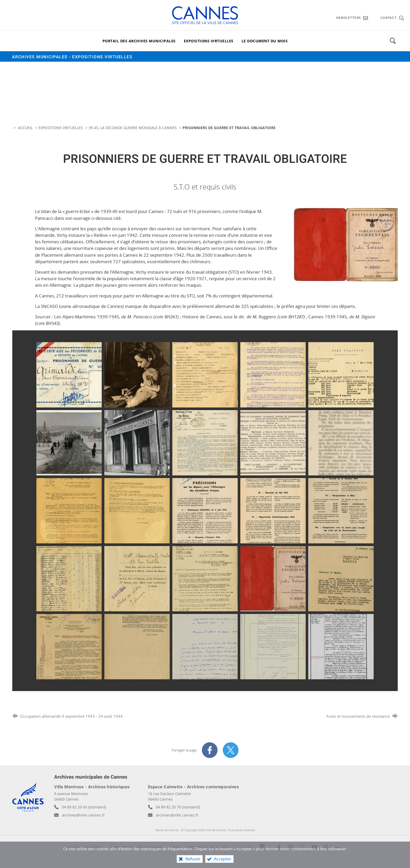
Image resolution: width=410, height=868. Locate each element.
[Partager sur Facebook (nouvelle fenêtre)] (210, 750)
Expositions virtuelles (61, 128)
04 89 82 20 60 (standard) (84, 807)
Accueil (26, 128)
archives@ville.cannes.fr (177, 815)
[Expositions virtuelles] (209, 41)
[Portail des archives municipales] (139, 41)
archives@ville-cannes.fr (83, 815)
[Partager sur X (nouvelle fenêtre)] (231, 750)
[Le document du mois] (265, 41)
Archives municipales (72, 57)
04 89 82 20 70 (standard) (178, 807)
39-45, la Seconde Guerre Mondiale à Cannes (133, 128)
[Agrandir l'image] (345, 245)
